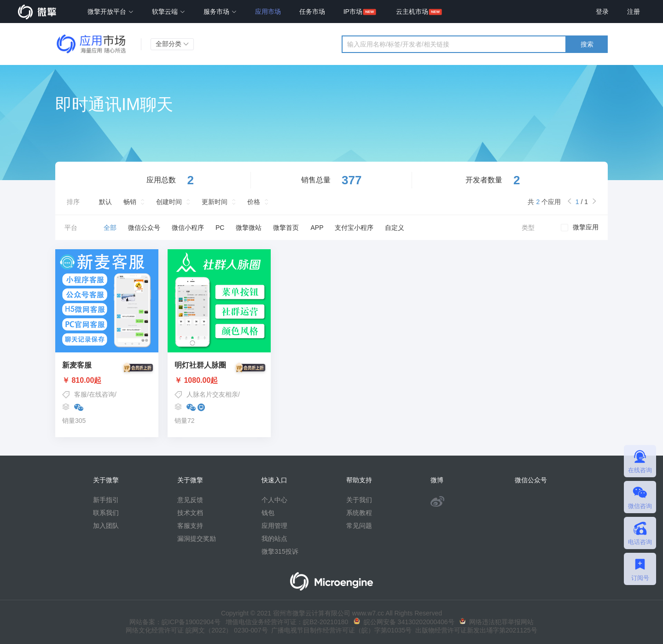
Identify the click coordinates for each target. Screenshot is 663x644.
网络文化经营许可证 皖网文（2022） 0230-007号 (197, 630)
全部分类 (172, 44)
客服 (81, 394)
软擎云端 (169, 12)
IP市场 (353, 12)
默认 (105, 202)
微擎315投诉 (280, 551)
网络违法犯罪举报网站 (497, 622)
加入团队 (106, 526)
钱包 (268, 513)
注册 (634, 12)
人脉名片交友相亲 (212, 394)
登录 (602, 12)
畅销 (130, 202)
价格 (254, 202)
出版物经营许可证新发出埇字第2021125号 (474, 630)
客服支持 (190, 526)
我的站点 (274, 539)
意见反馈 (190, 500)
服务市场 (220, 12)
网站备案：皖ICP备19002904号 (175, 622)
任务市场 (312, 12)
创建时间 (169, 202)
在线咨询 (102, 394)
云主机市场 (412, 12)
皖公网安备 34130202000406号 (404, 622)
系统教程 (359, 513)
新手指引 (106, 500)
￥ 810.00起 (107, 381)
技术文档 (190, 513)
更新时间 (215, 202)
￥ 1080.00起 (219, 381)
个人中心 (274, 500)
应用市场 (268, 12)
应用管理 (274, 526)
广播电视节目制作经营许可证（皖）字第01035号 (340, 630)
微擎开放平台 (110, 12)
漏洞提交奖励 (197, 539)
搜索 (587, 44)
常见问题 (359, 526)
